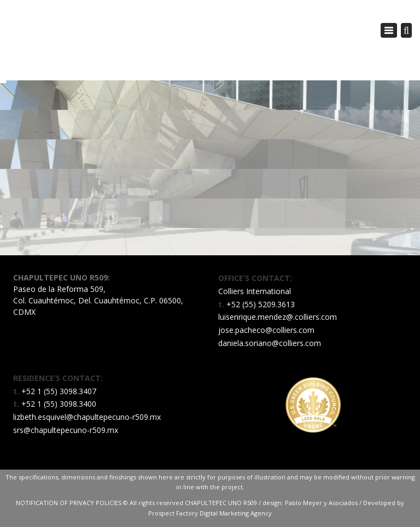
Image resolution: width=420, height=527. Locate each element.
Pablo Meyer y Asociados (321, 503)
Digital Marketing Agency (236, 513)
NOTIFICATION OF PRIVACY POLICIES (69, 503)
